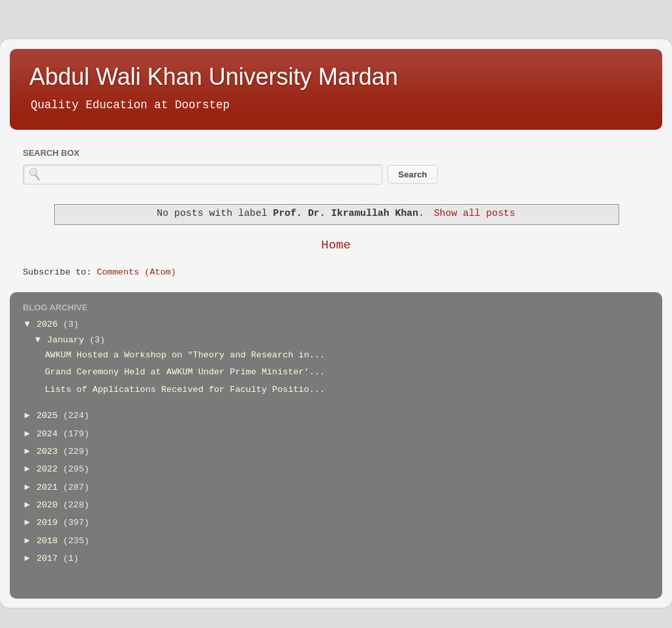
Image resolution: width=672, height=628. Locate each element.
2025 (50, 416)
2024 (50, 434)
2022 (50, 469)
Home (336, 245)
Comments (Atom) (136, 272)
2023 (50, 452)
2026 (50, 324)
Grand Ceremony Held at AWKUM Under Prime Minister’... (185, 372)
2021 (50, 487)
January (68, 340)
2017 (50, 559)
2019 (50, 523)
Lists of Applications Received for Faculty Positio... (185, 390)
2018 (50, 541)
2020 (50, 505)
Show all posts (475, 213)
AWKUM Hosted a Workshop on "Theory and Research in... (185, 355)
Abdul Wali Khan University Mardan (214, 77)
